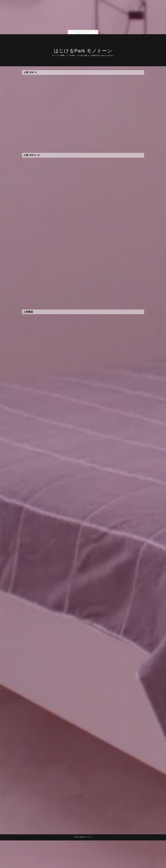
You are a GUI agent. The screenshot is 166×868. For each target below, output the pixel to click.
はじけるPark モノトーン (83, 51)
